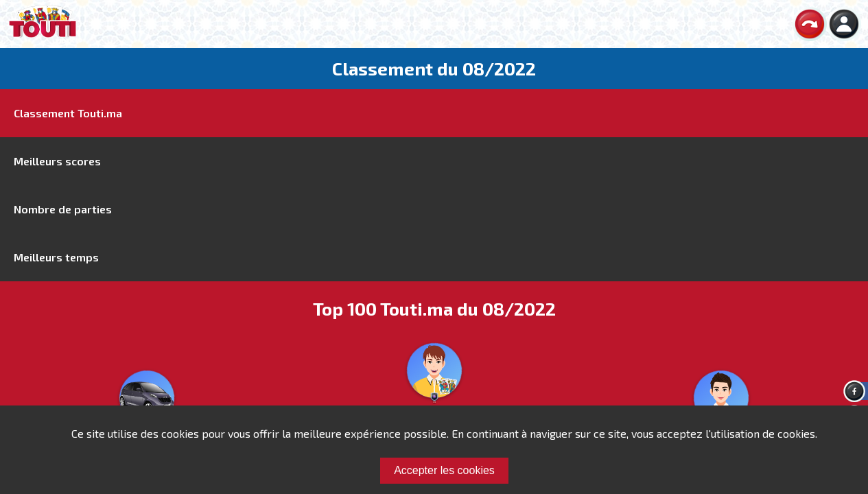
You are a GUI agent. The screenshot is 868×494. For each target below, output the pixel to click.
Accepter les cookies (444, 470)
